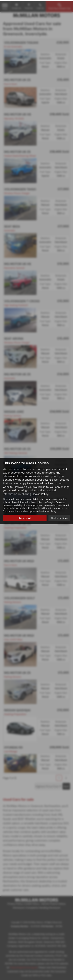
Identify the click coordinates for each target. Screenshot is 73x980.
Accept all (25, 517)
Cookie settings (59, 517)
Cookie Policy (40, 493)
